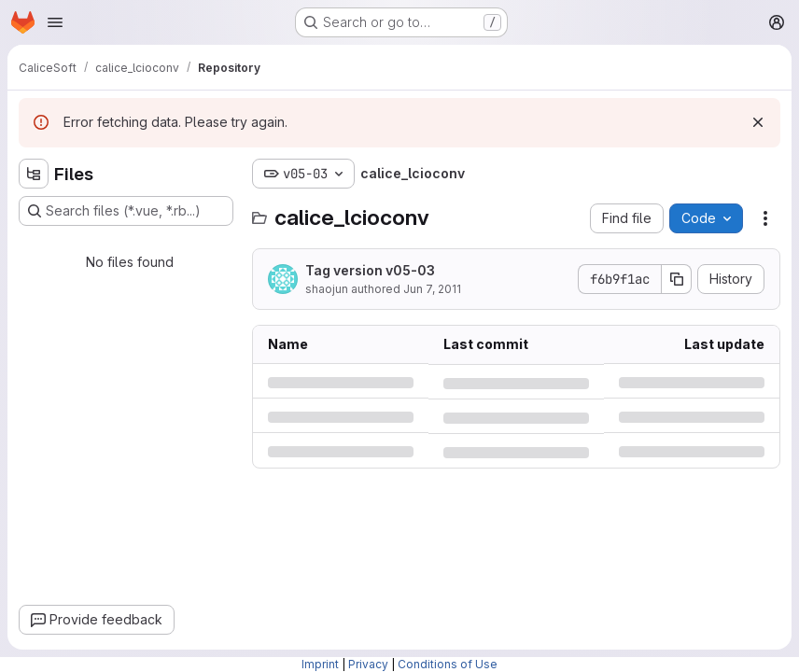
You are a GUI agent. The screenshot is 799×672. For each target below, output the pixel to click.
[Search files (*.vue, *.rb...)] (126, 211)
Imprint (320, 664)
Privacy (368, 664)
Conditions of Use (448, 664)
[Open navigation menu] (55, 22)
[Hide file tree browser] (34, 174)
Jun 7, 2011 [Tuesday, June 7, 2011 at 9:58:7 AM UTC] (432, 289)
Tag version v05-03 (370, 270)
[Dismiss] (758, 122)
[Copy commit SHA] (677, 279)
